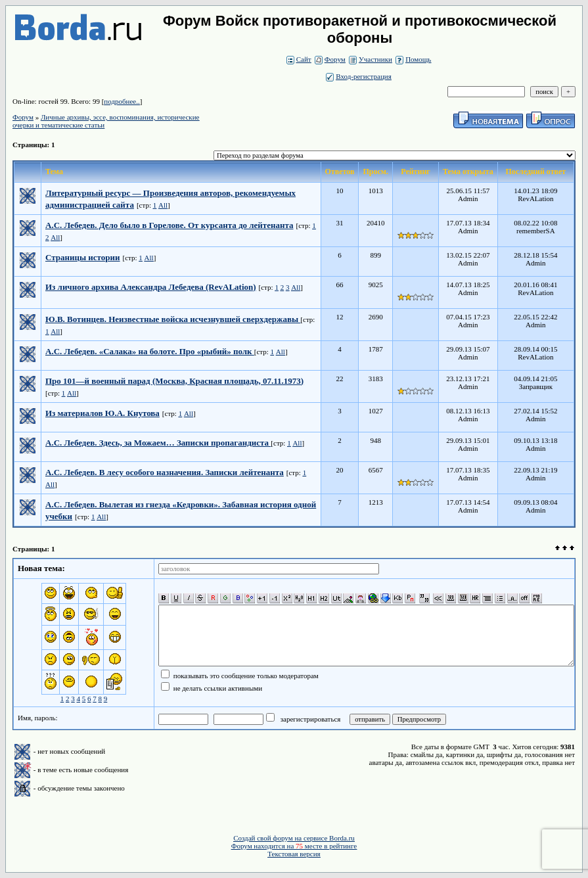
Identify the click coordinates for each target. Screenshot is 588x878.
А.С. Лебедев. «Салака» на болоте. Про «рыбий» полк (150, 351)
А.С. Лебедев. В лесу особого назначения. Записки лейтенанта (165, 472)
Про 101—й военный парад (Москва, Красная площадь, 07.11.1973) (174, 381)
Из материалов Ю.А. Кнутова (102, 413)
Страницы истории (83, 257)
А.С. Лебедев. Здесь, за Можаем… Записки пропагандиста (158, 443)
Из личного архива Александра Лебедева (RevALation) (151, 287)
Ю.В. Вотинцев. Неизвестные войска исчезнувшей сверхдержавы (173, 319)
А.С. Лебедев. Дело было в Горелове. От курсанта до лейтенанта (170, 225)
